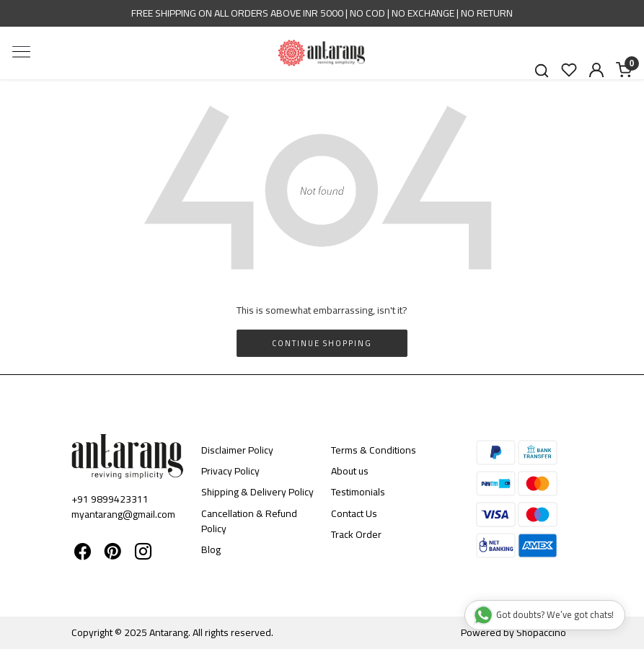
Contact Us (354, 513)
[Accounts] (596, 70)
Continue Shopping (322, 343)
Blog (211, 549)
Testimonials (358, 492)
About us (350, 471)
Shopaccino (541, 632)
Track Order (356, 534)
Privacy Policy (230, 471)
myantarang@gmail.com (123, 514)
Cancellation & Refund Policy (249, 521)
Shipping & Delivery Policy (257, 492)
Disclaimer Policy (237, 450)
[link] (542, 70)
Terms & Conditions (374, 450)
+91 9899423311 (110, 499)
